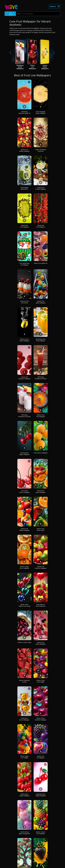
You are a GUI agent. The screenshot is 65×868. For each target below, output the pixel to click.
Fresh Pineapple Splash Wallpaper (41, 112)
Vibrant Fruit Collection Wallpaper (41, 567)
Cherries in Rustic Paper (24, 642)
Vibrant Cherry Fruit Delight (41, 681)
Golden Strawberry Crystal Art (41, 150)
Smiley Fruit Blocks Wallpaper (24, 719)
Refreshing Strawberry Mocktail (41, 378)
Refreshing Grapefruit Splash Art (24, 112)
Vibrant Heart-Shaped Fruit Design (24, 605)
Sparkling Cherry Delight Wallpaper (41, 795)
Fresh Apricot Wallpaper (41, 453)
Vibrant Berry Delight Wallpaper (24, 795)
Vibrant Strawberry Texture (24, 681)
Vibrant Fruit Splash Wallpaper (41, 302)
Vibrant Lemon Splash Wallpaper (24, 340)
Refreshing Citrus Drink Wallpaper (41, 340)
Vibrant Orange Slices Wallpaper (24, 567)
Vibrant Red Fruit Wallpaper (41, 226)
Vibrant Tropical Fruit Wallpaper (41, 833)
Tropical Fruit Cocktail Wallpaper (41, 188)
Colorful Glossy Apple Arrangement (24, 833)
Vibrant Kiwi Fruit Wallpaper (24, 226)
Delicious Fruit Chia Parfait (24, 302)
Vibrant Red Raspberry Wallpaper (24, 378)
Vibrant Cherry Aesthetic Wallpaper (41, 719)
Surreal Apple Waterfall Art (24, 188)
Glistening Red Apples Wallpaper (24, 454)
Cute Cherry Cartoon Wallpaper (24, 492)
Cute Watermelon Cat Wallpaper (24, 264)
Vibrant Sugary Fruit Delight (24, 757)
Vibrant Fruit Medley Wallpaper (24, 150)
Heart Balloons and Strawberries (41, 605)
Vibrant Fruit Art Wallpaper (41, 757)
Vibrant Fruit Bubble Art (41, 263)
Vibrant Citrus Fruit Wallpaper (41, 416)
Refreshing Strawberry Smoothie (24, 416)
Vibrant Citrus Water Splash (41, 529)
